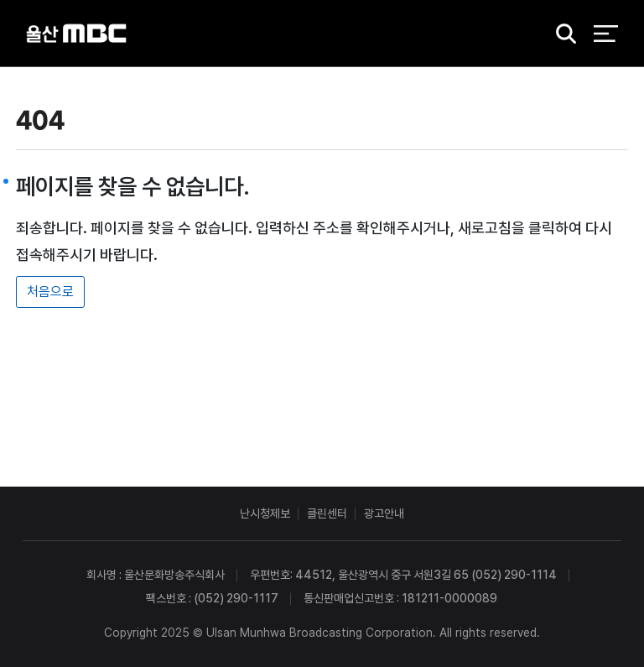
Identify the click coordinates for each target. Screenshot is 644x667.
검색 (560, 34)
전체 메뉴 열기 (606, 34)
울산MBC (76, 33)
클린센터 (327, 513)
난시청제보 (265, 513)
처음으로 (50, 292)
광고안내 (384, 513)
